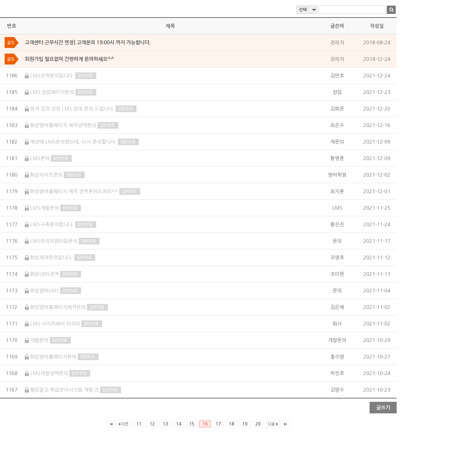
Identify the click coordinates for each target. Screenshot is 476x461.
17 (218, 424)
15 (192, 424)
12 (152, 424)
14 (178, 424)
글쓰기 (383, 408)
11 (139, 424)
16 (205, 424)
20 (258, 424)
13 (165, 424)
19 (245, 424)
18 (231, 424)
